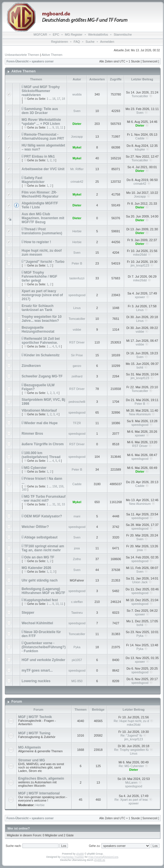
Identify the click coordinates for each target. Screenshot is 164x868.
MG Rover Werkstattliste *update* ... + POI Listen (41, 122)
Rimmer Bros (32, 434)
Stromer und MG (32, 760)
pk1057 (77, 660)
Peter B (77, 263)
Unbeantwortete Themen (22, 55)
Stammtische (123, 34)
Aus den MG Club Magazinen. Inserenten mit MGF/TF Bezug (43, 218)
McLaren (134, 782)
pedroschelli (77, 402)
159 (61, 486)
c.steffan (77, 602)
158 (55, 486)
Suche (90, 42)
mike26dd (140, 255)
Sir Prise (77, 355)
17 (59, 99)
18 (63, 99)
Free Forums (96, 857)
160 (24, 490)
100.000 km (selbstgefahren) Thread (41, 455)
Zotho (77, 559)
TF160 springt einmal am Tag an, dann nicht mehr (43, 548)
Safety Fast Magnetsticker (33, 180)
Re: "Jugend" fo (134, 735)
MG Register (74, 34)
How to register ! (38, 242)
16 (54, 99)
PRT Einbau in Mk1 (40, 156)
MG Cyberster (35, 468)
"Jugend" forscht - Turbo (44, 262)
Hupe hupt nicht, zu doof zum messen (42, 253)
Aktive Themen (52, 55)
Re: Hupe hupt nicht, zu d (134, 721)
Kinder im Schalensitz (42, 355)
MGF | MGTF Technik (35, 717)
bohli (140, 367)
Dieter (77, 124)
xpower (140, 297)
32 (59, 504)
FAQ (77, 42)
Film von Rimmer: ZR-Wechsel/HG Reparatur (40, 194)
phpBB (80, 854)
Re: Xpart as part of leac (134, 800)
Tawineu (77, 613)
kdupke (140, 149)
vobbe (77, 330)
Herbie (77, 231)
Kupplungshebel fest (41, 600)
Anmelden (107, 42)
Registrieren (60, 42)
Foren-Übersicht (17, 61)
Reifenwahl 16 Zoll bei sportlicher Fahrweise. (41, 341)
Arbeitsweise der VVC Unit (43, 169)
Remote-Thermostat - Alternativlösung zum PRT (43, 137)
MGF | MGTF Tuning (34, 733)
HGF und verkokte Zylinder (43, 660)
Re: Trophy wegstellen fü (134, 750)
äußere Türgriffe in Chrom (43, 444)
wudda (77, 94)
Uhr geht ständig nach (40, 580)
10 (57, 128)
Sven (77, 111)
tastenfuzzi (77, 278)
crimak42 (77, 182)
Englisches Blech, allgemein (41, 778)
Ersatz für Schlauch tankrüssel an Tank (38, 308)
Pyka (140, 636)
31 (54, 504)
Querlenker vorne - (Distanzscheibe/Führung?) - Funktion (44, 647)
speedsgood (77, 295)
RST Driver (77, 342)
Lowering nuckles (36, 681)
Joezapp (77, 137)
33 (63, 504)
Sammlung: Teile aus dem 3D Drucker (40, 111)
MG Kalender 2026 (36, 568)
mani (77, 516)
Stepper (28, 613)
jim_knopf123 (140, 265)
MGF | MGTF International (39, 793)
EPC (56, 34)
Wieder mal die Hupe (41, 423)
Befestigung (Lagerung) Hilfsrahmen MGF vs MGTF (43, 591)
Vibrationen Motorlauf (39, 410)
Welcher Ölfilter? (35, 527)
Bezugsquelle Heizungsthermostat (38, 330)
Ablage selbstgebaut (41, 537)
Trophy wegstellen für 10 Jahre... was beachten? (42, 319)
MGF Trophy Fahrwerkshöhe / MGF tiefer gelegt (39, 277)
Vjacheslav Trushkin (73, 857)
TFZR (77, 423)
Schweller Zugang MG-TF (42, 376)
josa (77, 548)
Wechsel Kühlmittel (37, 623)
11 (62, 128)
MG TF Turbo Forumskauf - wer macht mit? (44, 499)
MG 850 (77, 681)
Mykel (77, 147)
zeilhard (77, 376)
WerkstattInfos (98, 34)
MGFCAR (40, 34)
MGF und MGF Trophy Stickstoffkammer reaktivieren (41, 91)
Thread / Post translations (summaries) (42, 231)
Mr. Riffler (77, 169)
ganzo (77, 366)
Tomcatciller (140, 96)
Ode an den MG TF (39, 557)
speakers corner (42, 61)
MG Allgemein (30, 747)
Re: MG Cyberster (134, 766)
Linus (77, 308)
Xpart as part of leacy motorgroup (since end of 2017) (42, 295)
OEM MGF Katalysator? (43, 516)
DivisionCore (111, 857)
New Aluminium (140, 414)
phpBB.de (100, 860)
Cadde (140, 138)
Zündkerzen (31, 366)
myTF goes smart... (37, 670)
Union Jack (140, 582)
